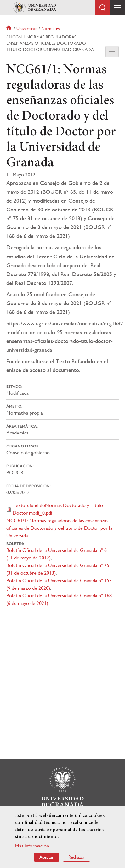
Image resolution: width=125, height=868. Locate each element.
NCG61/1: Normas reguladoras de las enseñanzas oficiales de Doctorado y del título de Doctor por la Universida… (59, 528)
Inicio (9, 28)
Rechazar (77, 857)
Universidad (27, 28)
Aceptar (47, 857)
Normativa (51, 28)
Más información (32, 846)
